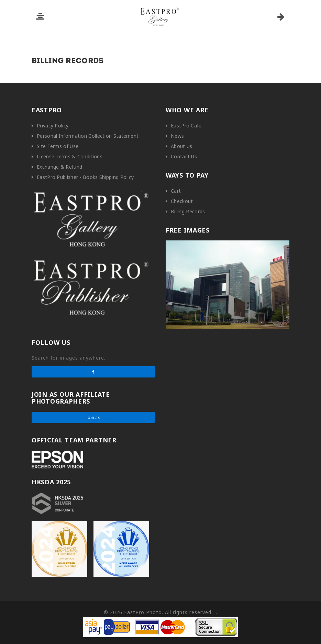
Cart (176, 191)
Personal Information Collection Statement (88, 136)
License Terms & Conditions (70, 156)
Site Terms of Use (58, 146)
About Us (181, 146)
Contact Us (184, 156)
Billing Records (188, 211)
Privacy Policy (53, 126)
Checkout (182, 201)
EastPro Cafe (186, 126)
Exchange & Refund (59, 167)
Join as (93, 417)
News (177, 136)
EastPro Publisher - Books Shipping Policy (85, 177)
